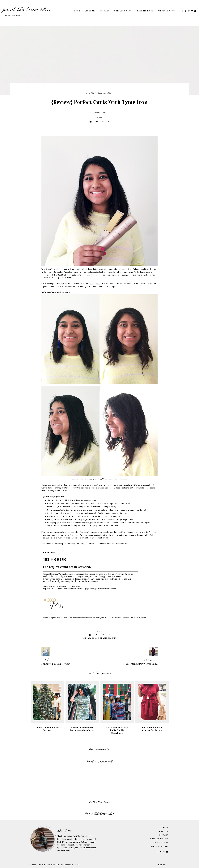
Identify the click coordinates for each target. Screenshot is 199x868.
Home (77, 11)
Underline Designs (72, 865)
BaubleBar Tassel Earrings (115, 479)
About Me (90, 11)
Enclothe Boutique (80, 479)
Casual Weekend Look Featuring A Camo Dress (82, 729)
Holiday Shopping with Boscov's (47, 729)
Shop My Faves (145, 11)
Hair (110, 93)
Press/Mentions (167, 11)
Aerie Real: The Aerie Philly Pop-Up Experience (117, 730)
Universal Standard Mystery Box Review (152, 729)
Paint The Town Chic (26, 10)
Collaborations (123, 11)
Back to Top (163, 865)
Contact (105, 11)
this (91, 284)
